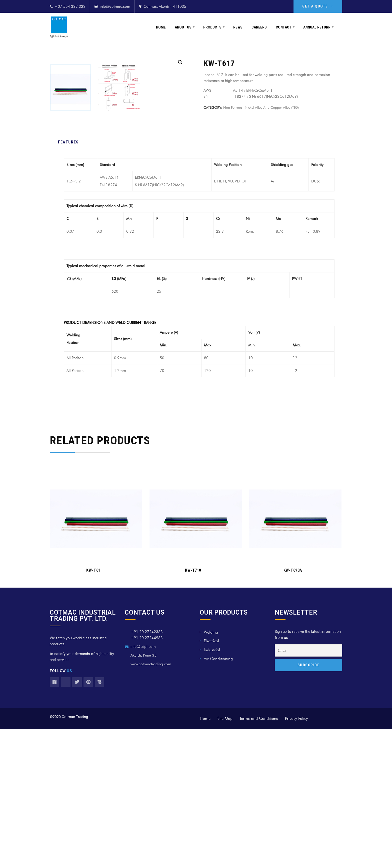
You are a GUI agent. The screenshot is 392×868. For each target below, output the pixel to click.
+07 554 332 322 (70, 6)
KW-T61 (93, 709)
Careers (259, 27)
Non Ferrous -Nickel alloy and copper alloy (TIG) (261, 108)
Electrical (211, 780)
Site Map (225, 857)
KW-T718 (193, 709)
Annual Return (317, 27)
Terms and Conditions (259, 857)
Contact (284, 27)
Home (161, 27)
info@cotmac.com (115, 6)
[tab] (68, 281)
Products (212, 27)
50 (162, 497)
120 (207, 509)
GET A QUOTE (318, 6)
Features (68, 281)
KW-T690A (293, 709)
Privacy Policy (296, 857)
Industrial (212, 789)
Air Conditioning (218, 797)
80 (206, 497)
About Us (183, 27)
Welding (211, 771)
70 (162, 509)
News (238, 27)
